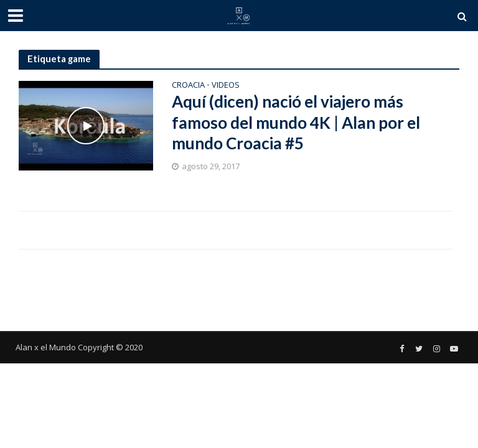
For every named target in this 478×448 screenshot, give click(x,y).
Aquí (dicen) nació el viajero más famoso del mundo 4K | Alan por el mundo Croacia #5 (296, 122)
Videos (226, 86)
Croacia (188, 86)
